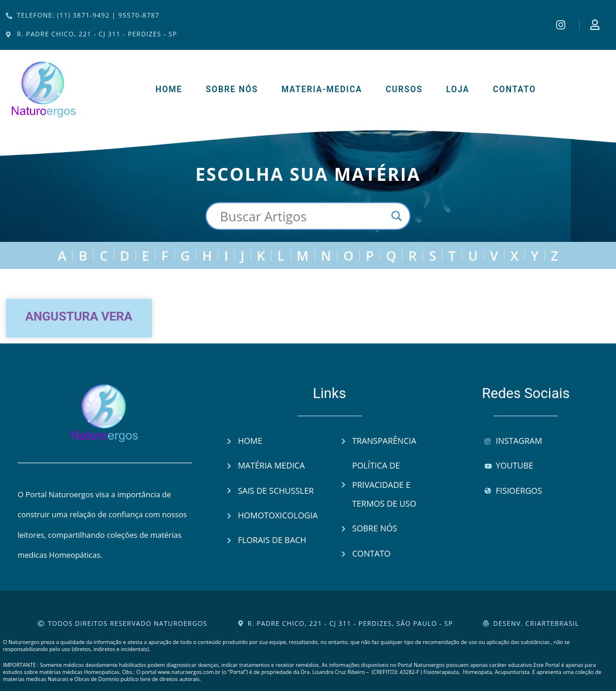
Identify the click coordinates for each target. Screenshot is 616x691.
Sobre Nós (232, 89)
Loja (458, 89)
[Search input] (303, 216)
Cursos (404, 89)
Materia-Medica (322, 89)
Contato (515, 89)
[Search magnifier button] (397, 216)
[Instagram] (562, 25)
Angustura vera (79, 316)
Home (169, 89)
